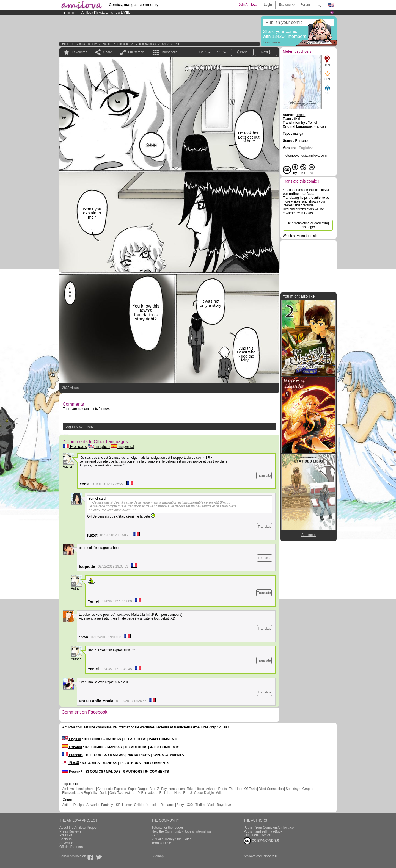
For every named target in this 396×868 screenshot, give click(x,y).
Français (75, 447)
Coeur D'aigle (205, 793)
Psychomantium (173, 789)
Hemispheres (86, 789)
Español (123, 447)
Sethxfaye (293, 789)
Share (108, 52)
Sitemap (158, 856)
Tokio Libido (195, 789)
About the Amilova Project (78, 828)
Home (66, 44)
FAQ (155, 835)
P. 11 (178, 44)
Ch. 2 (165, 44)
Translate (264, 476)
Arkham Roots (216, 789)
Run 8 (188, 793)
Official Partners (71, 847)
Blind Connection (271, 789)
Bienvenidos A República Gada (85, 793)
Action (67, 805)
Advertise (66, 843)
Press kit (66, 835)
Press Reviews (70, 831)
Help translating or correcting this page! (308, 225)
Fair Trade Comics (257, 835)
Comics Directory (86, 44)
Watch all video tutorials (300, 236)
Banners (66, 839)
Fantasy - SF (111, 805)
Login (268, 5)
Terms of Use (161, 843)
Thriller (201, 805)
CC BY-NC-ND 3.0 (261, 841)
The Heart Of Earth (243, 789)
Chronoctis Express (112, 789)
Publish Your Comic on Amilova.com (270, 828)
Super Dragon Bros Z (143, 789)
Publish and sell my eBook (263, 831)
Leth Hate (174, 793)
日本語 (71, 763)
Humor (127, 805)
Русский (72, 772)
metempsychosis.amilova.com (305, 156)
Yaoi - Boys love (219, 805)
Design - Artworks (86, 805)
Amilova (68, 789)
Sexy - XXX (185, 805)
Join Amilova (248, 5)
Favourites (79, 52)
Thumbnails (169, 52)
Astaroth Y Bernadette (141, 793)
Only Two (116, 793)
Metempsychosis (145, 44)
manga (107, 44)
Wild (219, 793)
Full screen (136, 52)
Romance (123, 44)
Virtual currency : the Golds (171, 839)
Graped (308, 789)
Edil (162, 793)
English (99, 447)
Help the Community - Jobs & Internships (182, 831)
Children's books (146, 805)
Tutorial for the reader (167, 828)
